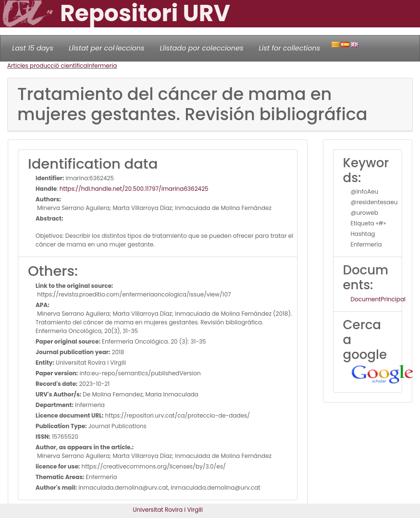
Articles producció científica (47, 66)
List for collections (289, 48)
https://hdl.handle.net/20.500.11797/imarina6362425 (134, 189)
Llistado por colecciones (202, 48)
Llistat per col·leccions (107, 48)
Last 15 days (33, 48)
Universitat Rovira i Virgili (168, 510)
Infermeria (102, 66)
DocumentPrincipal (378, 299)
